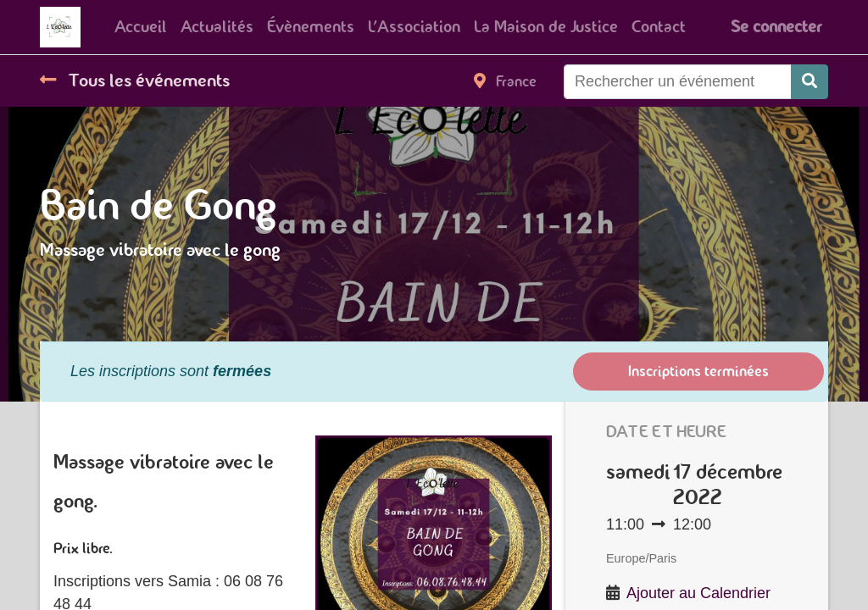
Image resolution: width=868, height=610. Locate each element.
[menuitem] (141, 27)
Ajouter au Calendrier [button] (698, 593)
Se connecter (776, 27)
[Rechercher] (810, 82)
